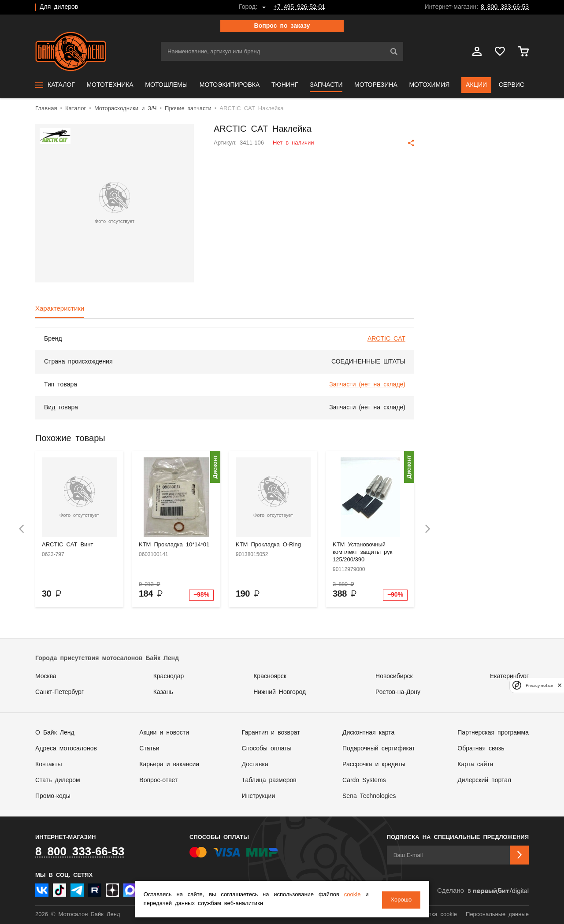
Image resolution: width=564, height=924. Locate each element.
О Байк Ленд (55, 733)
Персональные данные (497, 915)
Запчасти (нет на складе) (367, 385)
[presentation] (22, 529)
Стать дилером (58, 780)
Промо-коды (53, 796)
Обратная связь (481, 749)
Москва (46, 676)
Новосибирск (394, 676)
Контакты (48, 764)
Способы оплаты (267, 749)
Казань (163, 692)
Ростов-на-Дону (398, 692)
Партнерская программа (493, 733)
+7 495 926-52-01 (299, 7)
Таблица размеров (269, 780)
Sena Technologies (369, 796)
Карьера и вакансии (169, 764)
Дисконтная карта (368, 733)
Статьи (149, 749)
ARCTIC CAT (386, 339)
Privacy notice (539, 685)
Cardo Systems (364, 780)
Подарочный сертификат (379, 749)
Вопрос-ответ (158, 780)
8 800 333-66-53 (505, 7)
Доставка (255, 764)
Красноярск (270, 676)
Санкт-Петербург (59, 692)
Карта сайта (475, 764)
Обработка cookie (433, 915)
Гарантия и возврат (271, 733)
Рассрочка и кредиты (374, 764)
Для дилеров (59, 7)
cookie (348, 896)
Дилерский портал (484, 780)
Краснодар (169, 676)
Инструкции (259, 796)
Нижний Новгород (280, 692)
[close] (560, 685)
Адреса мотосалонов (66, 749)
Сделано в (483, 891)
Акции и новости (164, 733)
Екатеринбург (509, 676)
